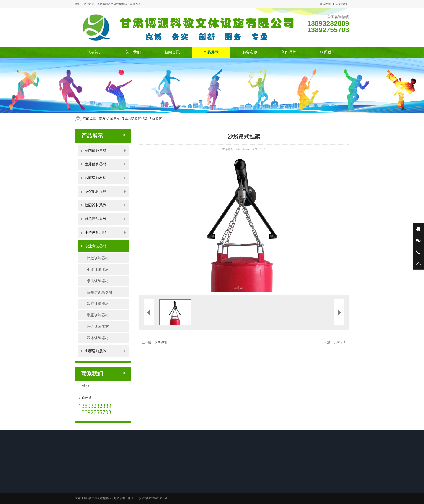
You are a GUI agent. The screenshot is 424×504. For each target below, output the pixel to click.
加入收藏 (325, 4)
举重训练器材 (98, 315)
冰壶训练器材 (98, 326)
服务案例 (250, 52)
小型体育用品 (96, 232)
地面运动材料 (96, 178)
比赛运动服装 (96, 351)
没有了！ (340, 342)
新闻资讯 (172, 52)
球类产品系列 (96, 219)
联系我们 (341, 4)
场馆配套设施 (96, 191)
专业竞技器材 (131, 118)
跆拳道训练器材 (100, 292)
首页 (102, 118)
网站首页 (94, 52)
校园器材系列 (96, 205)
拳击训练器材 (98, 281)
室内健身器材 (96, 150)
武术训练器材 (98, 338)
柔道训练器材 (98, 270)
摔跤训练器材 (98, 258)
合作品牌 (289, 52)
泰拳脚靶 (161, 342)
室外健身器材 (96, 164)
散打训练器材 (152, 118)
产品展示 (211, 52)
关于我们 (133, 52)
